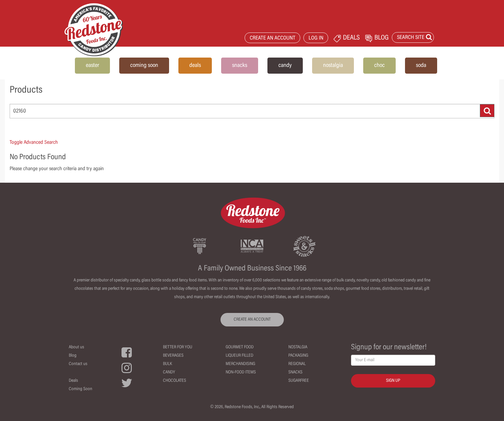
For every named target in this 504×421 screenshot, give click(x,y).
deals (195, 66)
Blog (73, 356)
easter (92, 66)
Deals (73, 381)
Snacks (295, 372)
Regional (297, 364)
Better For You (178, 347)
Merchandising (240, 364)
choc (379, 66)
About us (76, 347)
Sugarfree (299, 381)
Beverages (173, 356)
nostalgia (333, 66)
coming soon (144, 66)
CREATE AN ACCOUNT (273, 38)
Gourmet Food (240, 347)
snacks (240, 66)
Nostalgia (298, 347)
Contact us (78, 364)
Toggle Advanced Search (34, 142)
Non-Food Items (241, 372)
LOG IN (316, 38)
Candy (169, 372)
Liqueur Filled (239, 356)
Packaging (298, 356)
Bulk (167, 364)
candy (285, 66)
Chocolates (175, 381)
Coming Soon (81, 389)
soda (421, 66)
